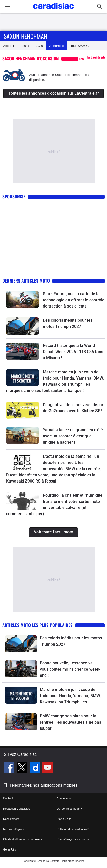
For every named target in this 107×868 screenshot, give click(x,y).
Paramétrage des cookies (73, 839)
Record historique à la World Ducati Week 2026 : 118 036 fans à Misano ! (73, 352)
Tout (80, 46)
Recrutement (11, 819)
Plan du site (64, 819)
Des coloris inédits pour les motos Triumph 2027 (71, 641)
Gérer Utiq (10, 849)
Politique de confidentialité (73, 829)
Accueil (8, 46)
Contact (8, 798)
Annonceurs (64, 798)
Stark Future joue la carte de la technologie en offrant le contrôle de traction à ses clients (74, 300)
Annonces (57, 46)
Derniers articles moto (26, 281)
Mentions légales (14, 829)
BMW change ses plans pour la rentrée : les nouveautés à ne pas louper (70, 722)
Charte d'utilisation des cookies (22, 839)
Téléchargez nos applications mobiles (43, 785)
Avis (40, 46)
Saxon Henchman (26, 36)
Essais (25, 46)
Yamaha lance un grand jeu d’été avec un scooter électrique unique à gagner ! (73, 436)
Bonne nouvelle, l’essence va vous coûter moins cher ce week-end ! (70, 669)
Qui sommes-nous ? (69, 809)
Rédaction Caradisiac (17, 809)
